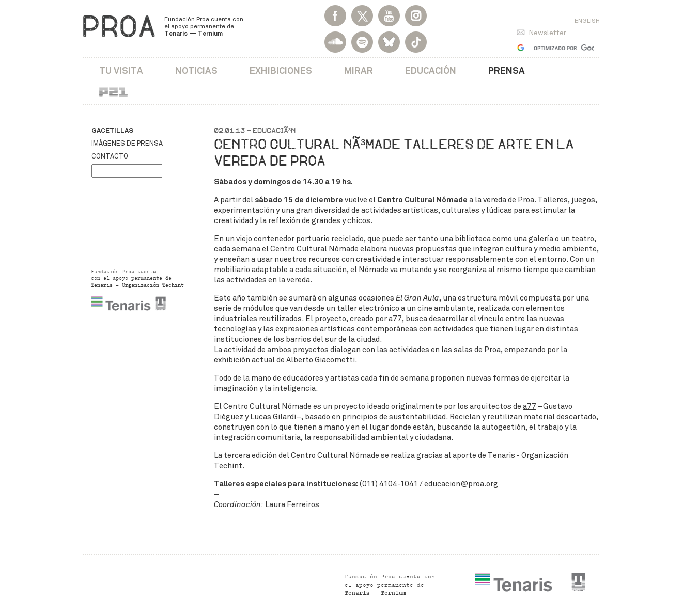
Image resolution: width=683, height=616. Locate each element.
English (587, 21)
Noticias (196, 70)
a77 (530, 406)
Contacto (110, 156)
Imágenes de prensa (127, 144)
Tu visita (121, 70)
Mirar (359, 70)
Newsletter (547, 33)
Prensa (507, 70)
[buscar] (564, 48)
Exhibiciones (281, 70)
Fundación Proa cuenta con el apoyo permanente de (204, 26)
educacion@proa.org (461, 484)
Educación (431, 70)
